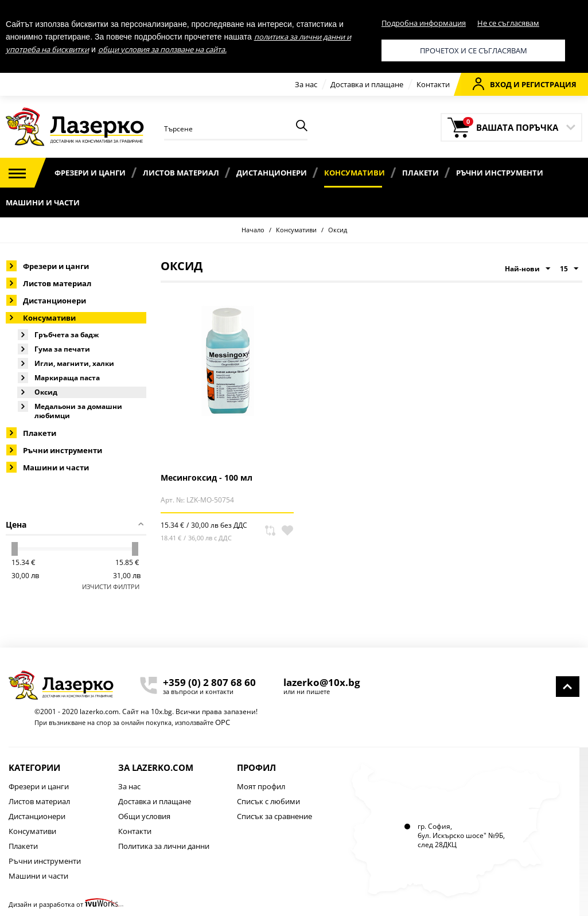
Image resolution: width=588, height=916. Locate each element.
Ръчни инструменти (500, 173)
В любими (287, 531)
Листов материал (181, 173)
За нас (306, 84)
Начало (253, 230)
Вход (492, 84)
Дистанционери (272, 173)
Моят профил (261, 786)
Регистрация (549, 84)
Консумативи (355, 173)
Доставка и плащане (367, 84)
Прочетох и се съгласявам (474, 50)
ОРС (223, 722)
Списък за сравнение (274, 816)
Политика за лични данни (164, 846)
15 (569, 269)
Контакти (433, 84)
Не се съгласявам (508, 23)
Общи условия (144, 816)
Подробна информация (424, 23)
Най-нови (527, 269)
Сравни (270, 531)
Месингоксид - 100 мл (207, 478)
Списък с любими (268, 801)
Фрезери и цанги (90, 173)
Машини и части (43, 202)
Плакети (420, 173)
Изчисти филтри (111, 586)
